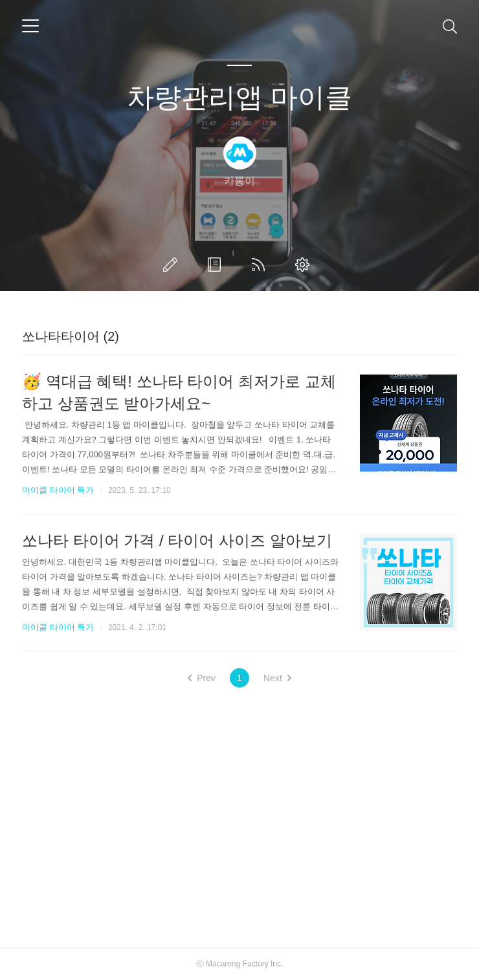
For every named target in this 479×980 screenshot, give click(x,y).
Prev (202, 678)
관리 (305, 265)
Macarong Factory (237, 964)
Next (277, 678)
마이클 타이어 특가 (58, 490)
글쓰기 (173, 265)
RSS (261, 265)
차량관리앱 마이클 (240, 97)
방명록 (217, 265)
